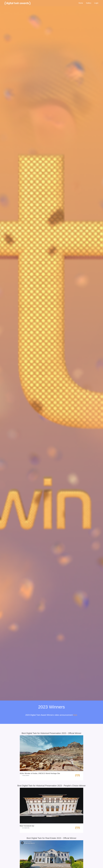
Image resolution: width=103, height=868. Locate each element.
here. (75, 715)
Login (96, 3)
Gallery (89, 3)
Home (81, 3)
